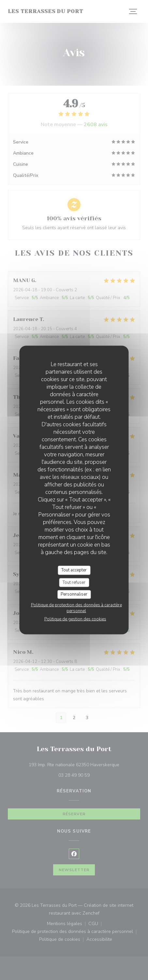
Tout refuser (74, 582)
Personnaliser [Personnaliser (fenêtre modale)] (74, 594)
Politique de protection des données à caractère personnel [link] (76, 608)
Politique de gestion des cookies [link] (75, 619)
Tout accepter (74, 570)
